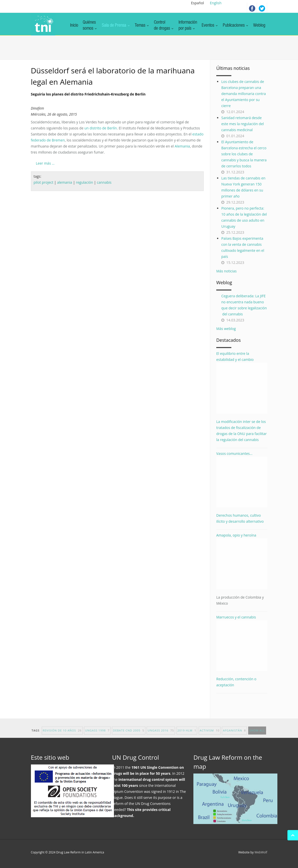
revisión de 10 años (62, 734)
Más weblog (226, 329)
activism (210, 734)
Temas (142, 26)
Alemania (182, 146)
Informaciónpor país (188, 26)
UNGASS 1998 (97, 734)
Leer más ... (45, 163)
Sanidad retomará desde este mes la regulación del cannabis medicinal (243, 124)
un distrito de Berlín (100, 128)
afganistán (234, 734)
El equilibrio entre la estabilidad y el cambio (242, 382)
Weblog (259, 26)
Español (198, 3)
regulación (84, 182)
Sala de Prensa (116, 26)
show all (257, 734)
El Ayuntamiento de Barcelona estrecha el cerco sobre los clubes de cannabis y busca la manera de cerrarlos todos (244, 154)
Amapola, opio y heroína (242, 570)
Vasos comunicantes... (242, 479)
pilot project (44, 182)
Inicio (74, 26)
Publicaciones (236, 26)
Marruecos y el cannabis (242, 643)
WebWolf (261, 852)
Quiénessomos (90, 26)
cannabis (104, 182)
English (216, 3)
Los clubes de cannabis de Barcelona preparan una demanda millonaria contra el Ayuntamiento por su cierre (244, 94)
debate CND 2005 (129, 734)
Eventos (210, 26)
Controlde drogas (164, 26)
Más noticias (226, 271)
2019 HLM (187, 734)
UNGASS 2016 (161, 734)
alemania (65, 182)
